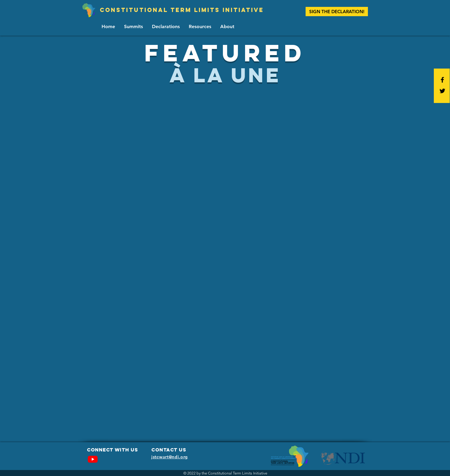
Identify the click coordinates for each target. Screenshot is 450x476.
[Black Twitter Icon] (442, 91)
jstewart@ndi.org (170, 457)
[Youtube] (93, 459)
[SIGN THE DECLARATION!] (337, 12)
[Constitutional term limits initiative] (182, 10)
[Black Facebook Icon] (442, 80)
